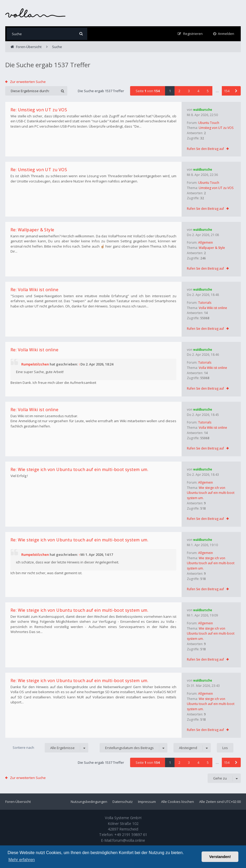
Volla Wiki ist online (213, 308)
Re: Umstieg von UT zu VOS (39, 110)
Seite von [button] (148, 91)
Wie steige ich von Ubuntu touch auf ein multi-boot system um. (211, 493)
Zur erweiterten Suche (28, 82)
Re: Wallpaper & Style (32, 230)
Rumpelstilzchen (35, 364)
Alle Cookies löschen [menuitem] (178, 802)
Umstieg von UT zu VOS (216, 128)
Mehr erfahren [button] (22, 860)
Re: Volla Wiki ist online (34, 290)
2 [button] (179, 91)
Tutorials (205, 303)
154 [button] (227, 91)
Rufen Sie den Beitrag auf (205, 149)
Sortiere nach (23, 747)
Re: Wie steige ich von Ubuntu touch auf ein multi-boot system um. (79, 469)
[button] (236, 91)
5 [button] (208, 91)
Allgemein (206, 242)
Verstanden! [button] (220, 857)
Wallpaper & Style (212, 248)
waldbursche (203, 110)
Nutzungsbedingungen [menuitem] (89, 802)
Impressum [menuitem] (147, 802)
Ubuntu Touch (209, 123)
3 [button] (189, 91)
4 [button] (198, 91)
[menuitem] (224, 34)
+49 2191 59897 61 (131, 835)
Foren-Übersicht (18, 802)
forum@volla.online (129, 840)
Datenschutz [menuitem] (123, 802)
